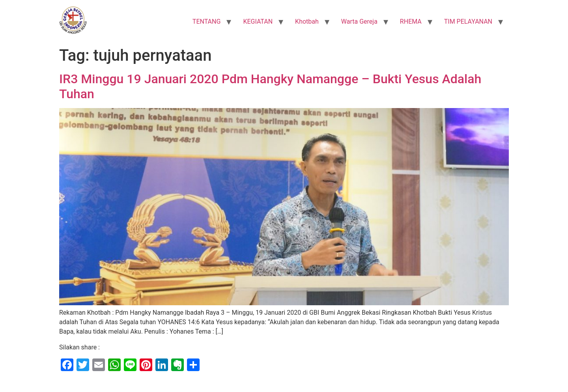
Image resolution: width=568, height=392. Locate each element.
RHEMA (411, 21)
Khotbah (307, 21)
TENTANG (207, 21)
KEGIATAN (258, 21)
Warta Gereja (359, 21)
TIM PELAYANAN (468, 21)
